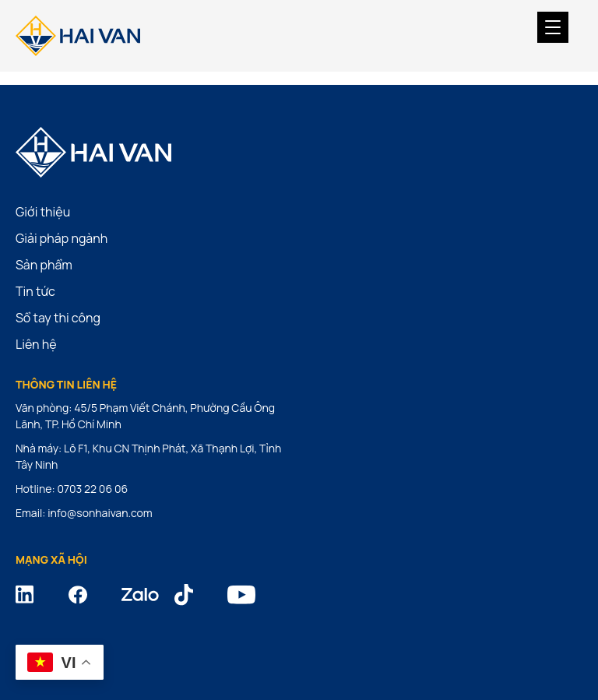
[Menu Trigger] (553, 27)
